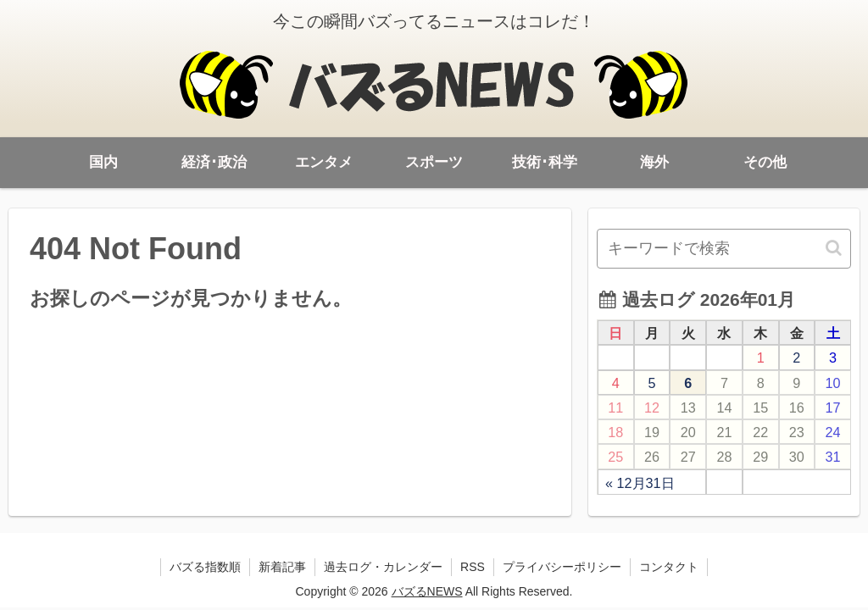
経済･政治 (214, 162)
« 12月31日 (640, 483)
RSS (473, 567)
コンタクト (669, 567)
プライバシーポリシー (562, 567)
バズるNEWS (427, 591)
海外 (654, 162)
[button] (835, 248)
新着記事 (282, 567)
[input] (724, 249)
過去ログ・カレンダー (383, 567)
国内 (103, 162)
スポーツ (434, 162)
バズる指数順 (205, 567)
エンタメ (324, 162)
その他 (765, 162)
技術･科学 (545, 162)
